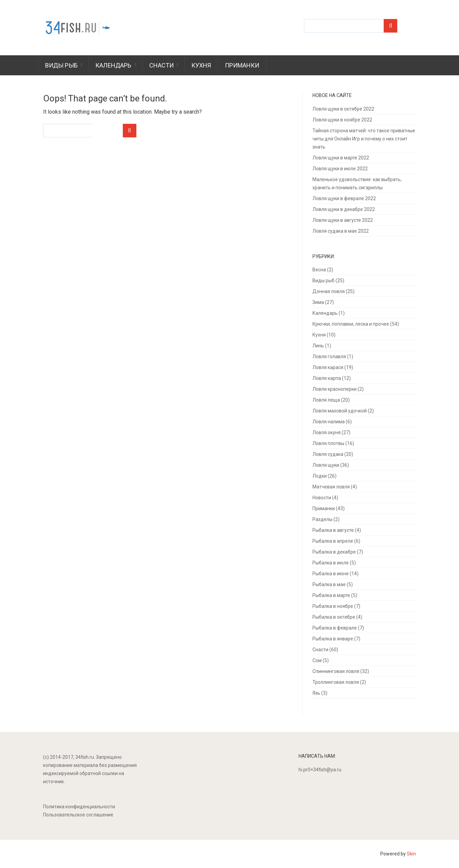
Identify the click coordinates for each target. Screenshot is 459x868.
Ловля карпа (327, 378)
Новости (322, 498)
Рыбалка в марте (331, 595)
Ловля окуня (327, 432)
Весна (319, 270)
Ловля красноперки (334, 389)
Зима (318, 302)
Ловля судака (328, 454)
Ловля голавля (329, 356)
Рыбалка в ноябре (333, 606)
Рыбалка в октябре (334, 617)
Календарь (113, 65)
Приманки (242, 65)
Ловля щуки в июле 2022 (340, 169)
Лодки (320, 476)
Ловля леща (326, 400)
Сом (317, 660)
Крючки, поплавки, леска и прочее (351, 324)
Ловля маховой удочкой (340, 411)
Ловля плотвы (328, 443)
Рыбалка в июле (331, 563)
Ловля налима (329, 422)
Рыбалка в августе (333, 530)
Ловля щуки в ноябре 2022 (342, 120)
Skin (411, 854)
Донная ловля (329, 291)
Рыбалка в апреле (333, 541)
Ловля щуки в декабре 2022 (344, 209)
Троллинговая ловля (336, 682)
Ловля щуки (326, 465)
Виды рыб (61, 65)
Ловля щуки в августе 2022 (343, 220)
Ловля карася (328, 367)
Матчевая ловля (331, 487)
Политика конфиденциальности (79, 807)
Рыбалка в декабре (334, 552)
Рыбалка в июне (331, 574)
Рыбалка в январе (333, 639)
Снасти (161, 65)
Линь (318, 346)
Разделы (322, 519)
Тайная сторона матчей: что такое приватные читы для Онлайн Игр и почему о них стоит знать (364, 139)
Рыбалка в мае (329, 584)
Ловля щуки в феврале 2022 (344, 198)
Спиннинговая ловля (336, 671)
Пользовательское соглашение (78, 815)
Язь (316, 693)
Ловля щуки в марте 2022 (341, 158)
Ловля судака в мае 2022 (341, 231)
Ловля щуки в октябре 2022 (343, 109)
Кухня (201, 65)
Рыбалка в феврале (335, 628)
